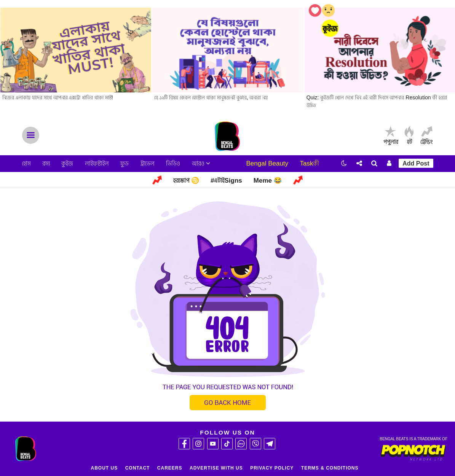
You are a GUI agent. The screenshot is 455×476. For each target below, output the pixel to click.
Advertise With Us (216, 468)
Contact (138, 468)
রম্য (46, 163)
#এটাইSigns (226, 181)
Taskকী (310, 163)
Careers (170, 468)
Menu (31, 135)
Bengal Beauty (267, 163)
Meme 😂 (268, 181)
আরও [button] (201, 163)
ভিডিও (173, 163)
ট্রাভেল (148, 163)
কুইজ (67, 163)
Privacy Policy (272, 468)
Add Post (416, 163)
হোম (26, 163)
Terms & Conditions (330, 468)
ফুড (125, 163)
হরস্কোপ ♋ (186, 181)
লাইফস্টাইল (97, 163)
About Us (105, 468)
